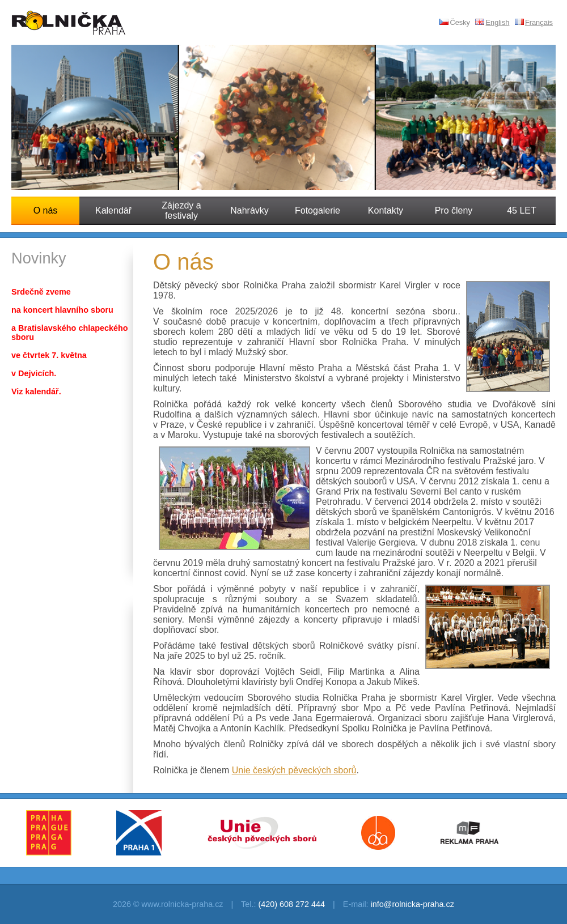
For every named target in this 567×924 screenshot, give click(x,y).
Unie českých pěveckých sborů (294, 770)
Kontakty (386, 210)
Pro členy (454, 210)
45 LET (522, 210)
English (492, 22)
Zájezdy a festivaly (181, 210)
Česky (455, 22)
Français (534, 22)
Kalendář (113, 210)
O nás (46, 210)
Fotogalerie (318, 210)
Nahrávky (249, 210)
